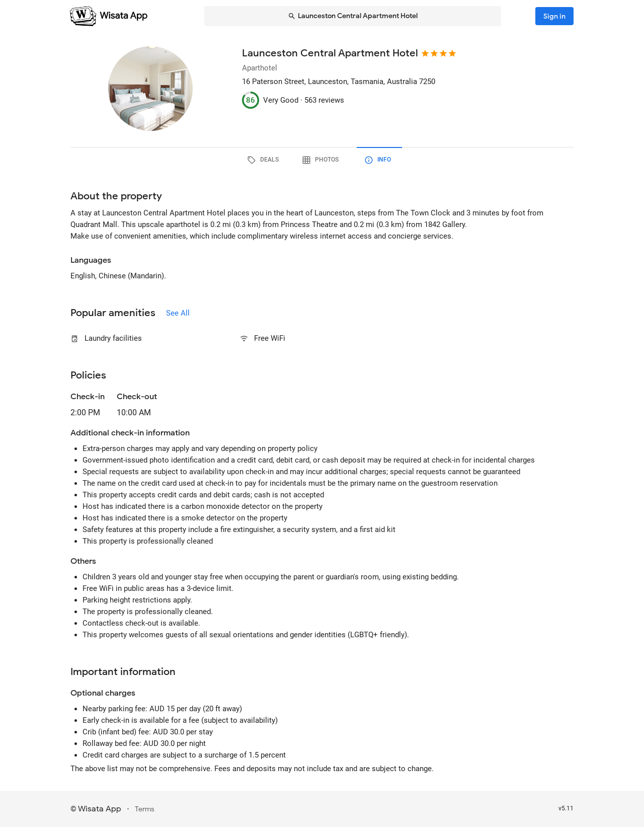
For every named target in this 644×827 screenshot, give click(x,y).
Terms (145, 809)
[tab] (265, 160)
